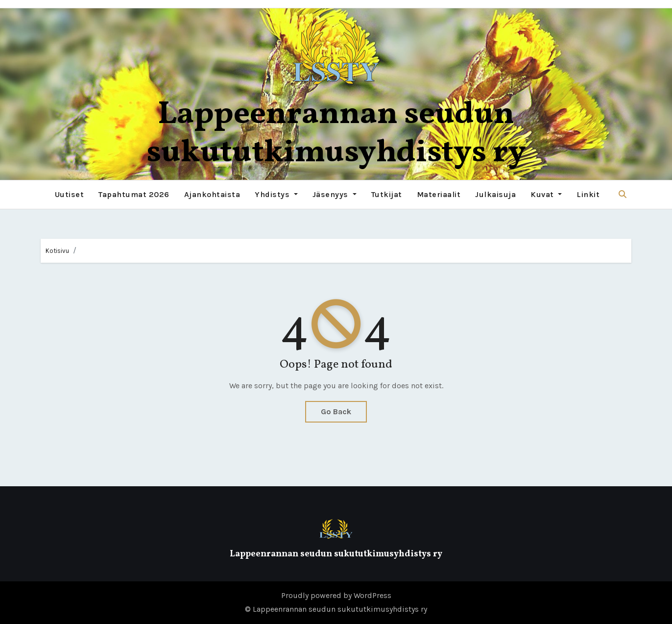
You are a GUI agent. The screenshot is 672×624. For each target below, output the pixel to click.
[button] (623, 194)
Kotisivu (57, 251)
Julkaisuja (495, 194)
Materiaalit (439, 194)
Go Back (336, 412)
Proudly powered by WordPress (336, 595)
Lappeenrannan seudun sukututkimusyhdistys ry (336, 134)
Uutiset (70, 194)
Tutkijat (387, 194)
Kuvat (546, 194)
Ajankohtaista (212, 194)
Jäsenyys (335, 194)
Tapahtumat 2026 (134, 194)
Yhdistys (276, 194)
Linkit (588, 194)
